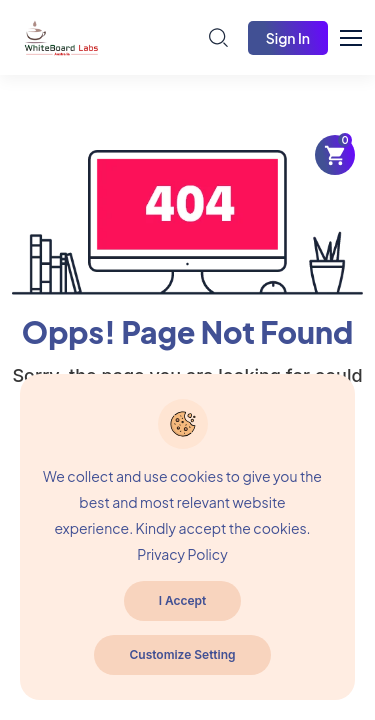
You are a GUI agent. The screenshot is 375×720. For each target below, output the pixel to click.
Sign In (288, 38)
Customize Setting (182, 654)
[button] (360, 35)
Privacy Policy (182, 554)
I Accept (183, 600)
